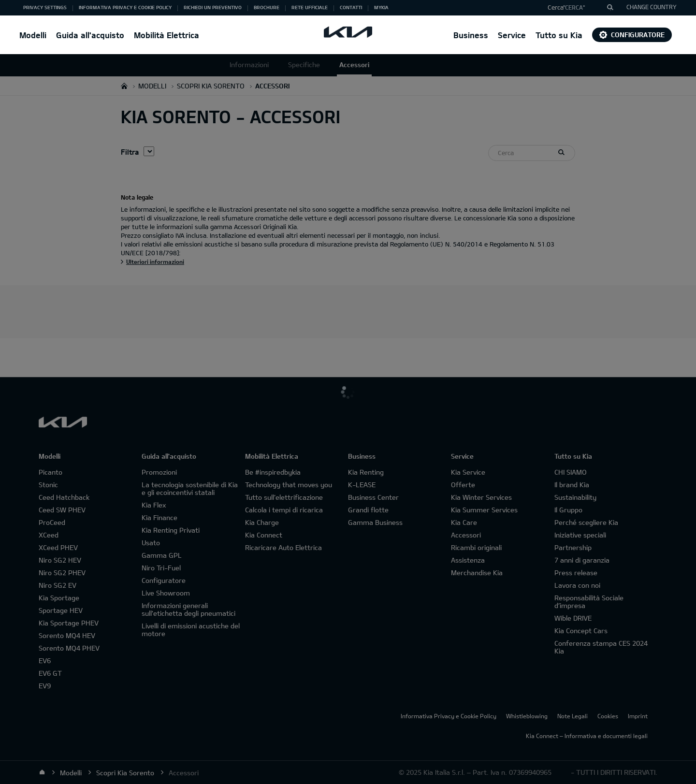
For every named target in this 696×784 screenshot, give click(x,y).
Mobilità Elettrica (167, 35)
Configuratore (632, 35)
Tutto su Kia (559, 35)
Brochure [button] (267, 7)
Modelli (33, 35)
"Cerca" (574, 7)
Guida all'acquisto (90, 35)
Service (512, 35)
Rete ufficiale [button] (310, 7)
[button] (577, 8)
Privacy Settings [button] (45, 7)
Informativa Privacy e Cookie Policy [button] (125, 7)
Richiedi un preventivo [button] (213, 7)
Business (471, 35)
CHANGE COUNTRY (652, 7)
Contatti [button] (351, 7)
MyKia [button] (381, 7)
